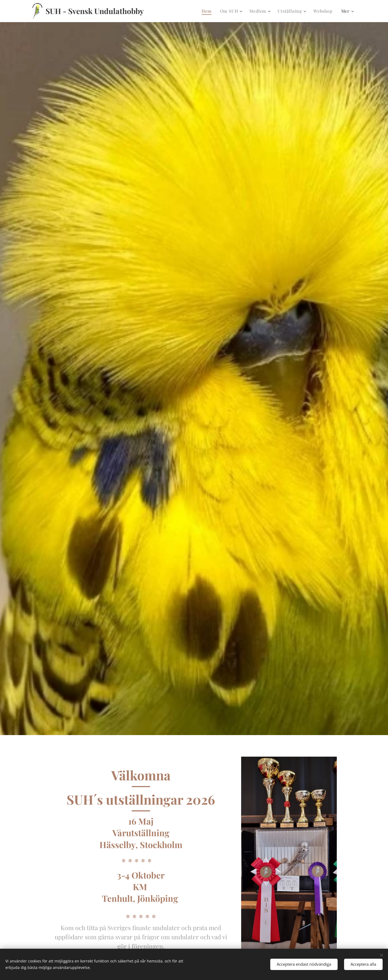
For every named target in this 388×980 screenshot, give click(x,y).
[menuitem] (208, 11)
